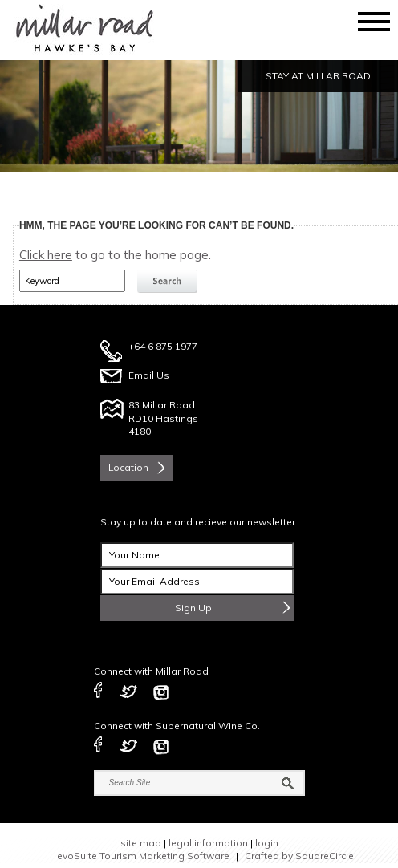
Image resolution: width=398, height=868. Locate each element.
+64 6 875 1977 (163, 346)
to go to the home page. (115, 255)
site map (141, 843)
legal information (208, 843)
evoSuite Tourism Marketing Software (143, 856)
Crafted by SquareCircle (299, 856)
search (169, 282)
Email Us (149, 375)
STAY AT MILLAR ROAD (318, 76)
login (267, 843)
